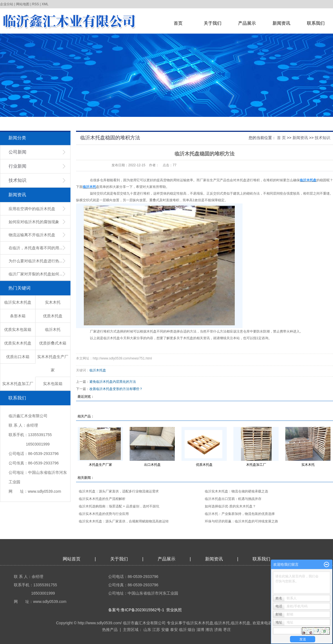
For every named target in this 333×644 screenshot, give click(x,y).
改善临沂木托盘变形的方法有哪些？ (116, 389)
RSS (36, 4)
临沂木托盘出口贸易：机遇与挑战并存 (233, 499)
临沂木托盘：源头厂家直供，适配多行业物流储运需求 (119, 491)
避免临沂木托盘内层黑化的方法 (113, 382)
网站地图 (23, 4)
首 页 (281, 138)
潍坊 (209, 630)
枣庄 (227, 630)
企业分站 (7, 4)
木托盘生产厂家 (100, 465)
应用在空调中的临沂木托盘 (32, 209)
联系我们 (316, 23)
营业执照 (174, 610)
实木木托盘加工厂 (18, 384)
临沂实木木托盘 (18, 302)
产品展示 (247, 23)
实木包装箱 (53, 384)
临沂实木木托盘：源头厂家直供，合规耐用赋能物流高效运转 (124, 521)
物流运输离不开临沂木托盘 (32, 235)
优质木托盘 (53, 316)
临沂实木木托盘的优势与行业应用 (104, 514)
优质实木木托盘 (18, 343)
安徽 (165, 630)
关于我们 (213, 23)
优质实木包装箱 (18, 329)
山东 (147, 630)
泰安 (174, 630)
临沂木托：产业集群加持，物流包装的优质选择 (240, 514)
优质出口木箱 (18, 357)
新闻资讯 (281, 23)
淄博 (200, 630)
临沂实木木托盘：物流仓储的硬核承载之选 (236, 491)
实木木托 (53, 302)
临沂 (183, 630)
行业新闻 (17, 166)
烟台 (191, 630)
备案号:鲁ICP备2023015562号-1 (136, 610)
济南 (218, 630)
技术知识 (17, 180)
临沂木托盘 (98, 370)
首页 (178, 23)
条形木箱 (18, 316)
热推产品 (110, 630)
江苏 (156, 630)
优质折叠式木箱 (53, 343)
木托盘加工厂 (256, 465)
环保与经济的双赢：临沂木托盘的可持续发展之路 (241, 521)
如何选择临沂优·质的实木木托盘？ (230, 506)
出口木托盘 (152, 465)
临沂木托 (53, 329)
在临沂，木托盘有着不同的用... (36, 248)
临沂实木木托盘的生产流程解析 (102, 499)
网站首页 (72, 559)
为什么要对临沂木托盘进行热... (36, 261)
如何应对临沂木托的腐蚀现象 (34, 222)
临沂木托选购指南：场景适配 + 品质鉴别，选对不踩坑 (119, 506)
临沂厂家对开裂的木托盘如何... (36, 274)
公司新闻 (17, 152)
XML (45, 4)
